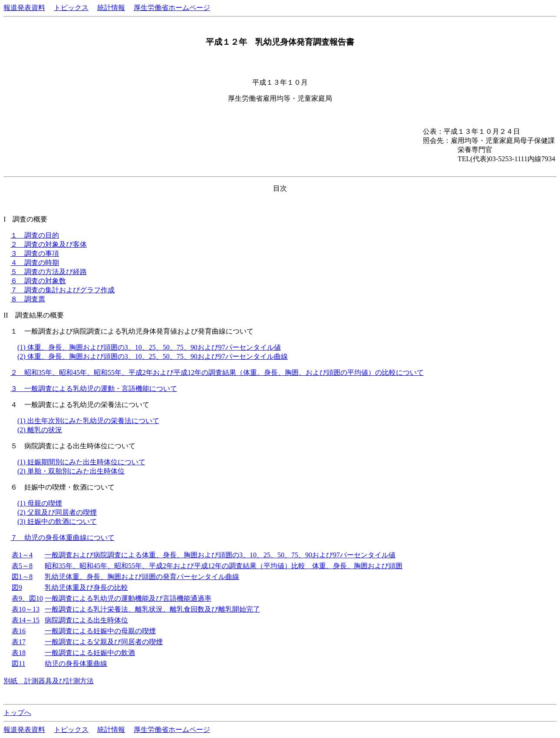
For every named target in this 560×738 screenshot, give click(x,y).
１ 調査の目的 (35, 235)
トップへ (17, 713)
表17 (19, 642)
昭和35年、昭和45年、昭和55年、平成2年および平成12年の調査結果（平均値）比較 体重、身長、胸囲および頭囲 (224, 566)
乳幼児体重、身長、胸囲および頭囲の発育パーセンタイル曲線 (142, 577)
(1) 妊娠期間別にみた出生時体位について (81, 462)
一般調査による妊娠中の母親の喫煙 (100, 631)
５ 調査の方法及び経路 (49, 272)
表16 (19, 631)
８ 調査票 (28, 299)
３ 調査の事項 (35, 253)
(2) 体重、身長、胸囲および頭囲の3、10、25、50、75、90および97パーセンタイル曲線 (153, 356)
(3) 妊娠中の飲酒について (57, 521)
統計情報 (111, 8)
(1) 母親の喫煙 (40, 503)
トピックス (71, 8)
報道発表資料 (24, 8)
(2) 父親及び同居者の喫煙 (57, 512)
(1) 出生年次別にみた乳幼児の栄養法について (88, 421)
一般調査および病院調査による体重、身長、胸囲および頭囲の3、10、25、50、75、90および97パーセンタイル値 (220, 555)
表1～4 (22, 555)
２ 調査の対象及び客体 (49, 244)
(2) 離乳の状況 (40, 430)
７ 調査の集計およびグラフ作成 (63, 290)
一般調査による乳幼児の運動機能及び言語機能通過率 (128, 598)
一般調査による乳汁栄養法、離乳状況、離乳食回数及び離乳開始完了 (152, 609)
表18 (19, 653)
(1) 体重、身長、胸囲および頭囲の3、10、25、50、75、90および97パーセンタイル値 (149, 347)
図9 (17, 587)
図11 (18, 664)
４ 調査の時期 (35, 263)
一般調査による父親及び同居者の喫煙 (104, 642)
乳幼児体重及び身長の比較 (86, 587)
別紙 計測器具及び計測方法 (49, 681)
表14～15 (26, 620)
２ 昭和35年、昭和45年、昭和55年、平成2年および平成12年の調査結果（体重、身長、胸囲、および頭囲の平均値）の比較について (217, 372)
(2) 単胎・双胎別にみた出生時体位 (71, 471)
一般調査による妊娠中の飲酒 (90, 653)
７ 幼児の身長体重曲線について (63, 538)
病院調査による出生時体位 (86, 620)
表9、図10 (27, 598)
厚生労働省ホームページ (172, 8)
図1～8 (22, 577)
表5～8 (22, 566)
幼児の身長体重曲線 (76, 664)
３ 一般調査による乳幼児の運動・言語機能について (94, 389)
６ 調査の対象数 (38, 281)
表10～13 (26, 609)
